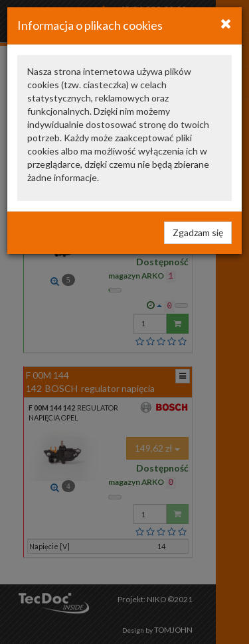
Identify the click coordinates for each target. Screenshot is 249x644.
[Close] (226, 23)
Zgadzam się (198, 232)
